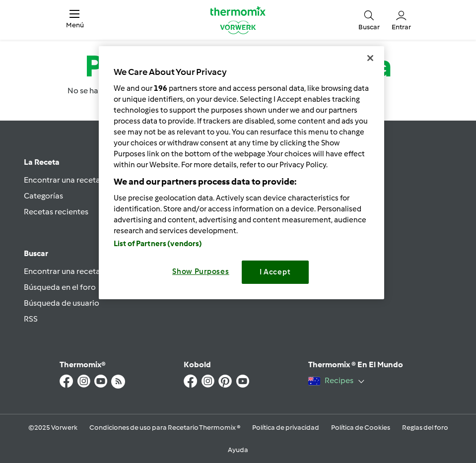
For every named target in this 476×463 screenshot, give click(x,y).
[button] (75, 20)
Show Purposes (201, 271)
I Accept (275, 272)
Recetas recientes (56, 212)
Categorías (43, 196)
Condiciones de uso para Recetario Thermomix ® (165, 428)
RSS (31, 319)
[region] (241, 172)
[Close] (370, 58)
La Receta (42, 162)
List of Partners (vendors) (158, 244)
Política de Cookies (361, 428)
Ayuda (238, 450)
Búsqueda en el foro (60, 287)
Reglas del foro (425, 428)
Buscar (36, 253)
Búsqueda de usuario (62, 303)
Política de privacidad (286, 428)
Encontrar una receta (62, 180)
